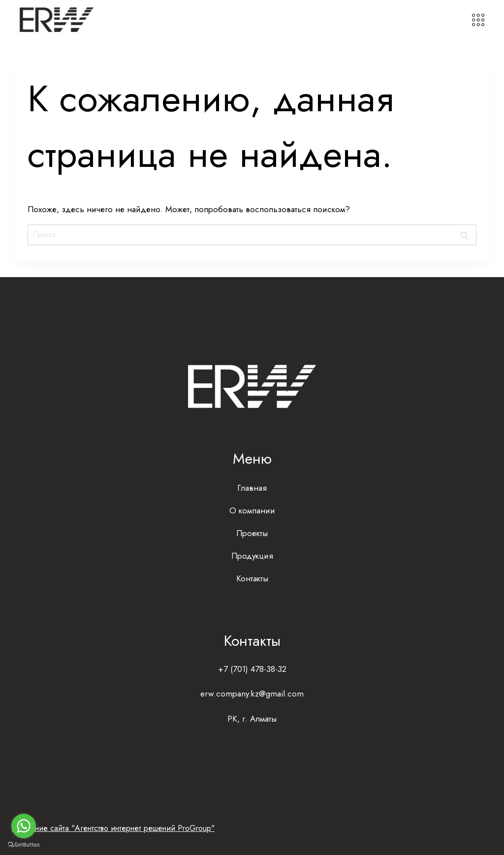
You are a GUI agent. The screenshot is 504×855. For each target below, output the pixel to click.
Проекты (252, 533)
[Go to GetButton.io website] (24, 845)
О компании (252, 510)
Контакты (252, 578)
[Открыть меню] (478, 20)
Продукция (252, 556)
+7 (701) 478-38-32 (252, 669)
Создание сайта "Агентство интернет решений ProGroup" (113, 828)
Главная (252, 488)
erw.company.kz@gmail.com (252, 694)
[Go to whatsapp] (24, 826)
